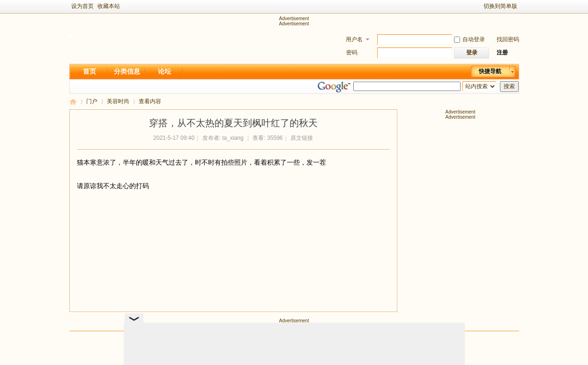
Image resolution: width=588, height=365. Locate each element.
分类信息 (127, 71)
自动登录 (469, 39)
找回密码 (508, 39)
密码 (352, 53)
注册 (502, 53)
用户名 (354, 39)
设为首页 (82, 6)
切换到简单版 (500, 6)
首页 (89, 71)
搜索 (509, 86)
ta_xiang (233, 138)
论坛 (164, 71)
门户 (92, 101)
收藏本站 (109, 6)
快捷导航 (490, 71)
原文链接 (302, 138)
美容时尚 (118, 101)
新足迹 (73, 102)
